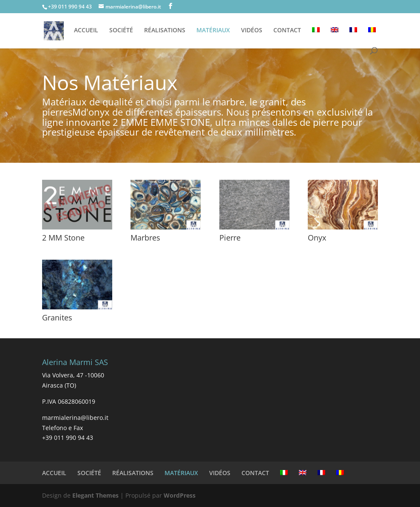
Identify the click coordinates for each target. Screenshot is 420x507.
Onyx (317, 238)
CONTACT (287, 31)
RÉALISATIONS (165, 31)
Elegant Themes (95, 495)
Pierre (230, 238)
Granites (57, 317)
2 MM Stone (63, 238)
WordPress (180, 495)
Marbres (145, 238)
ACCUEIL (86, 31)
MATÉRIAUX (213, 31)
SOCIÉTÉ (121, 31)
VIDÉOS (252, 31)
